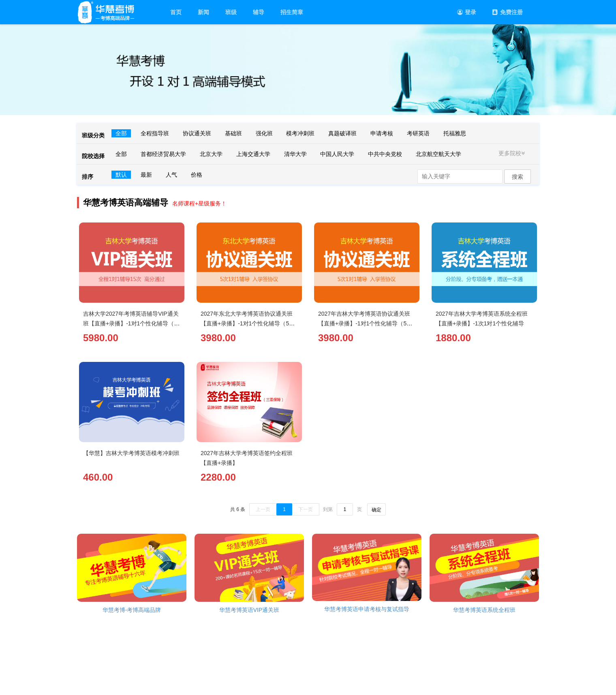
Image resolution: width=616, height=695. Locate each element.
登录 (467, 12)
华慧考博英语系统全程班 (484, 610)
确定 (376, 510)
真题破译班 (342, 133)
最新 (146, 175)
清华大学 (295, 154)
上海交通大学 (253, 154)
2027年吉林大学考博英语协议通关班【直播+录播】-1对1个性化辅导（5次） (364, 323)
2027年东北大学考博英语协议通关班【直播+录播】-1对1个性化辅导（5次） (247, 323)
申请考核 (382, 133)
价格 (197, 175)
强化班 (264, 133)
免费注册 (508, 12)
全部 (121, 133)
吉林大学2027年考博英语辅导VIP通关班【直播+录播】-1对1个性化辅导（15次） (132, 323)
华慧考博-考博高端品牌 (132, 610)
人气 (171, 175)
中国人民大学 (337, 154)
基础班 (233, 133)
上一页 (263, 509)
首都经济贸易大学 (163, 154)
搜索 (518, 177)
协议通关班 (197, 133)
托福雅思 (455, 133)
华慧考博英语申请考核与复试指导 (367, 609)
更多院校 (513, 153)
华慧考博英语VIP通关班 (249, 610)
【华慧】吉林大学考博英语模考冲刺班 (131, 453)
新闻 (203, 12)
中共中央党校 (385, 154)
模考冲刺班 (300, 133)
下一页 (306, 509)
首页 (176, 12)
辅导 (259, 12)
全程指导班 (155, 133)
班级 (231, 12)
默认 (121, 175)
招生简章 (292, 12)
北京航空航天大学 (438, 154)
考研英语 (418, 133)
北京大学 (211, 154)
